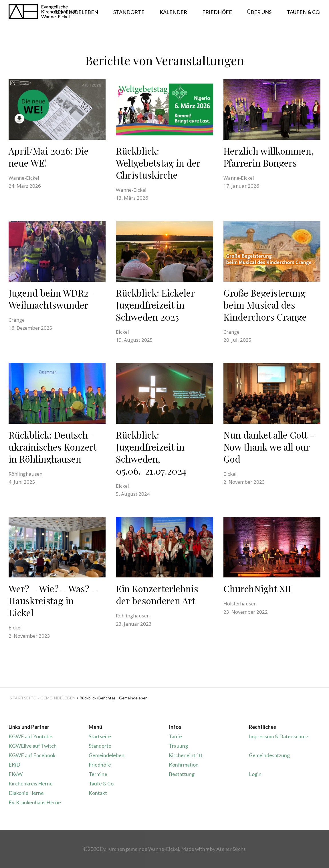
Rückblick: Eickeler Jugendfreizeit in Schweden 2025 (155, 305)
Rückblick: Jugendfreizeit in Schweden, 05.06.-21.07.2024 (151, 453)
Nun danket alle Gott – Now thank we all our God (269, 447)
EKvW (16, 774)
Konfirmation (184, 765)
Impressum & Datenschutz (279, 736)
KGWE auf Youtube (30, 736)
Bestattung (182, 774)
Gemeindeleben (107, 755)
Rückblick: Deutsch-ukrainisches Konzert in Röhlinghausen (53, 447)
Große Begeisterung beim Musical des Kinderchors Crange (265, 305)
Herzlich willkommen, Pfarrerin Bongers (268, 157)
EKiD (14, 765)
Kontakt (98, 793)
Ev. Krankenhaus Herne (35, 802)
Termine (98, 774)
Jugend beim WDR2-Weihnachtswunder (51, 299)
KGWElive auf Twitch (33, 746)
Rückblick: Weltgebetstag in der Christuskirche (158, 163)
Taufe (175, 736)
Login (255, 774)
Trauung (178, 746)
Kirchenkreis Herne (31, 783)
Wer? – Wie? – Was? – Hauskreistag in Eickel (53, 600)
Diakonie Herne (26, 793)
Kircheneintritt (186, 755)
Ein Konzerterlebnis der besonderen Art (157, 594)
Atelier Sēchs (231, 849)
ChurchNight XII (257, 588)
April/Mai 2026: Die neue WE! (49, 157)
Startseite (23, 698)
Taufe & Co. (102, 783)
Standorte (100, 746)
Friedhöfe (100, 765)
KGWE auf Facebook (32, 755)
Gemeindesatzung (269, 755)
